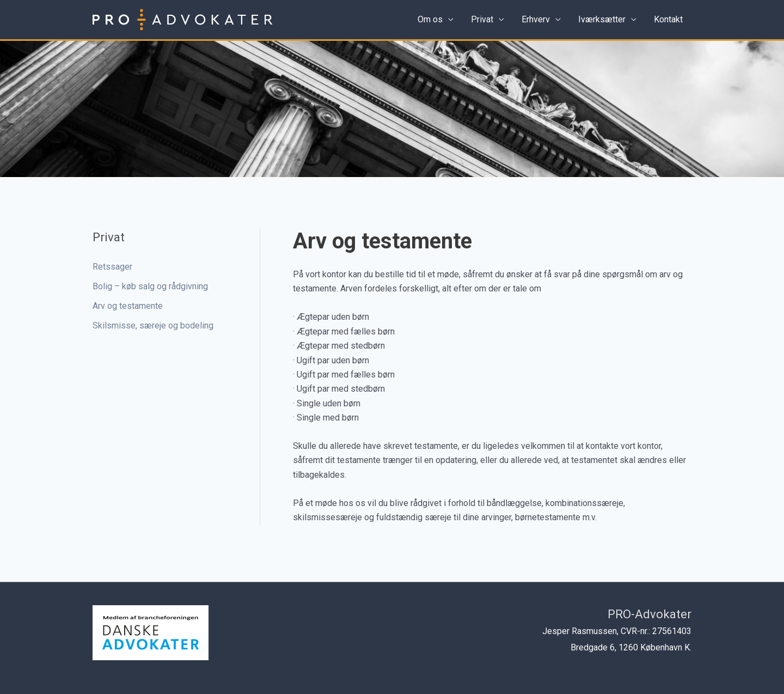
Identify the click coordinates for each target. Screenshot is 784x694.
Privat (482, 19)
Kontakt (668, 19)
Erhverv (536, 19)
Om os (430, 19)
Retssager (112, 267)
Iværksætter (602, 19)
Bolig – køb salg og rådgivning (150, 286)
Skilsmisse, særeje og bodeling (153, 325)
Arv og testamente (128, 306)
